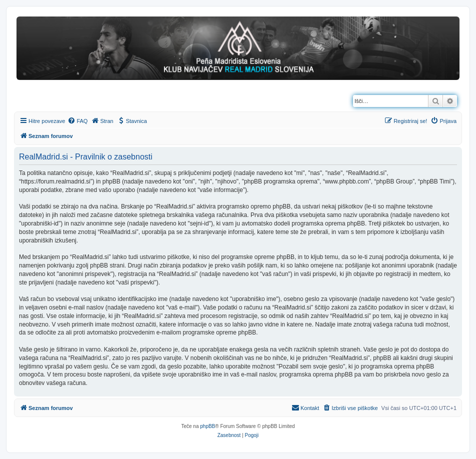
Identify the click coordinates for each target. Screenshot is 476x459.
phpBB (207, 426)
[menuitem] (77, 121)
